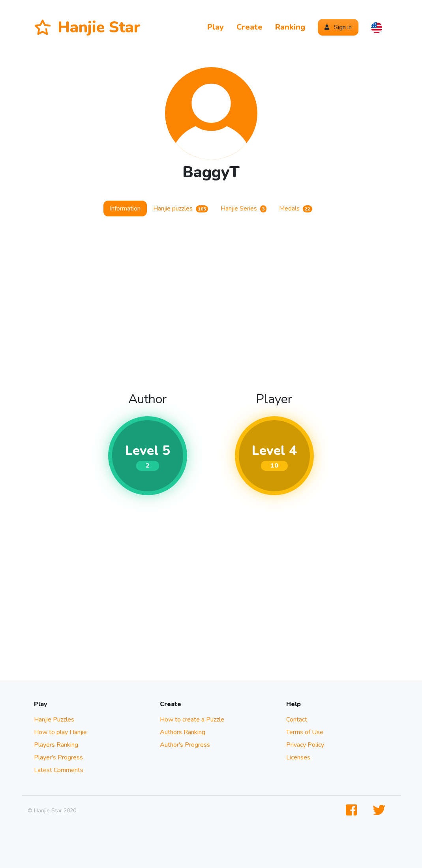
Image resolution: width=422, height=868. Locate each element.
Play (216, 27)
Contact (297, 720)
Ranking (290, 27)
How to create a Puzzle (192, 720)
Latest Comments (59, 770)
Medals (296, 209)
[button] (377, 27)
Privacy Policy (305, 745)
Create (249, 27)
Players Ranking (56, 745)
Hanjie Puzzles (54, 720)
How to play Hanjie (60, 732)
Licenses (298, 757)
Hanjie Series (244, 209)
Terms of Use (305, 732)
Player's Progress (58, 757)
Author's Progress (185, 745)
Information (125, 209)
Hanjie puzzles (181, 209)
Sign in (338, 27)
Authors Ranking (183, 732)
